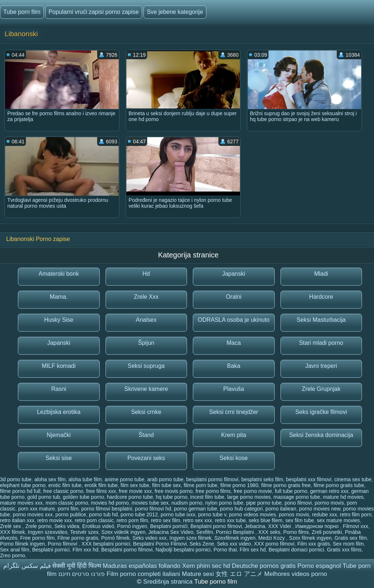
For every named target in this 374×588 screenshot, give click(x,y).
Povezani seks (146, 458)
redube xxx (324, 514)
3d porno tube (16, 479)
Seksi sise (59, 458)
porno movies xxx (33, 514)
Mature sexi (198, 574)
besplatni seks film (262, 479)
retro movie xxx (55, 520)
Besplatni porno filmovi (216, 526)
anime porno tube (124, 479)
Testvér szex (84, 532)
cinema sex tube (353, 479)
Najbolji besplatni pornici (183, 550)
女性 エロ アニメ (239, 574)
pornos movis (294, 514)
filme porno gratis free (286, 485)
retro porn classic (94, 520)
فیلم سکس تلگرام (27, 566)
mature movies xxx (21, 503)
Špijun (146, 343)
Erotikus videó (98, 526)
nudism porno (187, 503)
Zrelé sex (11, 526)
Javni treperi (321, 366)
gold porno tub (44, 497)
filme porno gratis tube (339, 485)
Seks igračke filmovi (321, 412)
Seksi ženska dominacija (321, 435)
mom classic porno (67, 503)
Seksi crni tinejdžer (234, 412)
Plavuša (234, 389)
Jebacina (255, 526)
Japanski (234, 274)
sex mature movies (338, 520)
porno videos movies (252, 514)
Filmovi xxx (356, 526)
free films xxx (101, 491)
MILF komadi (59, 366)
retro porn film (132, 520)
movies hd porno (110, 503)
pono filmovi (298, 503)
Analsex (146, 320)
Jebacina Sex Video (171, 532)
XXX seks (269, 532)
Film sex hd (253, 550)
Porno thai (225, 550)
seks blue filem (266, 520)
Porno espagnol (319, 566)
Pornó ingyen (132, 526)
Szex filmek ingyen (310, 538)
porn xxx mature (37, 509)
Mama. (59, 297)
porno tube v (212, 514)
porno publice (71, 514)
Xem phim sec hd (206, 566)
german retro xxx (329, 491)
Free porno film (37, 538)
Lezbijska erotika (59, 412)
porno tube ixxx (178, 514)
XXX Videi (280, 526)
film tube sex (166, 485)
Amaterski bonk (59, 274)
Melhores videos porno (296, 574)
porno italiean (281, 509)
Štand (146, 435)
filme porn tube (201, 485)
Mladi (321, 274)
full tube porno (291, 491)
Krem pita (234, 435)
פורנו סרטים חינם (82, 574)
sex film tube (300, 520)
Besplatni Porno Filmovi (160, 544)
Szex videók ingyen (124, 532)
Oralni (234, 297)
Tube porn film (22, 12)
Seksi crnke (146, 412)
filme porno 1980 (239, 485)
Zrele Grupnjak (321, 389)
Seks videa (67, 526)
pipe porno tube (264, 503)
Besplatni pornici (51, 550)
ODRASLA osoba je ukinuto (234, 320)
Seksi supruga (146, 366)
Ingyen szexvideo (47, 532)
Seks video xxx (150, 538)
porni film (68, 509)
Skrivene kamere (146, 389)
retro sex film (165, 520)
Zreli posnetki (327, 532)
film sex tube (135, 485)
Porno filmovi (63, 544)
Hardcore (321, 297)
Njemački (59, 435)
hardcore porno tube (130, 497)
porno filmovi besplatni (107, 509)
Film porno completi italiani (143, 574)
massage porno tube (297, 497)
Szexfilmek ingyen (235, 538)
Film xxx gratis (314, 544)
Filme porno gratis (78, 538)
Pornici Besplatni (236, 532)
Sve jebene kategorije (175, 12)
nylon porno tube (224, 503)
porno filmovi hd (153, 509)
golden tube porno (83, 497)
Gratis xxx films (344, 550)
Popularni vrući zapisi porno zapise (94, 12)
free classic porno (63, 491)
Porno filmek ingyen (22, 544)
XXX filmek (12, 532)
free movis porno (173, 491)
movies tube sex (150, 503)
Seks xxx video (234, 544)
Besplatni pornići (169, 526)
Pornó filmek (115, 538)
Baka (234, 366)
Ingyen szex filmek (190, 538)
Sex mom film (348, 544)
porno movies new (320, 509)
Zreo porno (12, 555)
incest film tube (207, 497)
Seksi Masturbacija (321, 320)
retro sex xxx (197, 520)
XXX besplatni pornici (106, 544)
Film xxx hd (85, 550)
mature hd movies (343, 497)
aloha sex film (50, 479)
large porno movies (249, 497)
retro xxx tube (230, 520)
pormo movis (329, 503)
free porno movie (253, 491)
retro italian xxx (17, 520)
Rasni (59, 389)
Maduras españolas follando (142, 566)
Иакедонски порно (318, 526)
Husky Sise (59, 320)
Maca (234, 343)
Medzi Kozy (272, 538)
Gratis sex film (351, 538)
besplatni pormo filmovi (212, 479)
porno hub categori (241, 509)
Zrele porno (38, 526)
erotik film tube (101, 485)
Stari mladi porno (321, 343)
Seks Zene (202, 544)
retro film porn (356, 514)
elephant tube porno (23, 485)
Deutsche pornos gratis (264, 566)
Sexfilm (205, 532)
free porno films (213, 491)
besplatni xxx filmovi (309, 479)
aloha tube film (85, 479)
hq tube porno (172, 497)
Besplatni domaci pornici (296, 550)
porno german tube (195, 509)
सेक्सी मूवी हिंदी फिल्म (77, 566)
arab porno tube (165, 479)
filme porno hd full (20, 491)
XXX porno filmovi (274, 544)
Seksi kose (234, 458)
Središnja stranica (169, 582)
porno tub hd (104, 514)
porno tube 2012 (139, 514)
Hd (146, 274)
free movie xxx (135, 491)
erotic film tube (65, 485)
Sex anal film (15, 550)
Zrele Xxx (146, 297)
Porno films (296, 532)
